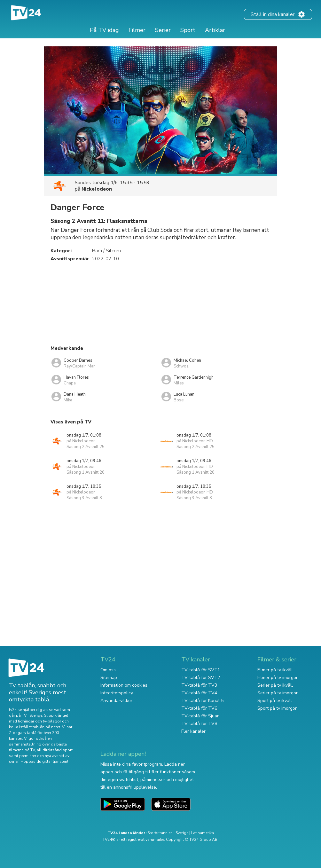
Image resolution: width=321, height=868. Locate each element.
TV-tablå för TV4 (199, 693)
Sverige (182, 833)
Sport (188, 30)
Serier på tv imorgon (278, 693)
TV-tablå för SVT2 (201, 678)
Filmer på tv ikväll (275, 670)
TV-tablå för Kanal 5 (202, 701)
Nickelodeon (97, 189)
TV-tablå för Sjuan (200, 716)
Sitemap (109, 678)
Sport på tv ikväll (275, 701)
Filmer (137, 30)
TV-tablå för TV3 (199, 685)
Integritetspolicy (117, 693)
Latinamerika (203, 833)
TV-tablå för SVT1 (201, 670)
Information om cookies (124, 685)
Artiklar (215, 30)
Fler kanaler (193, 731)
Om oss (108, 670)
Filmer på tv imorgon (278, 678)
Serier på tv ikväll (275, 685)
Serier (163, 30)
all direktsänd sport (55, 750)
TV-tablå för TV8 (199, 724)
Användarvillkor (116, 701)
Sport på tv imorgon (278, 708)
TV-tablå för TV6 (199, 708)
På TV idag (104, 30)
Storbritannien (160, 833)
